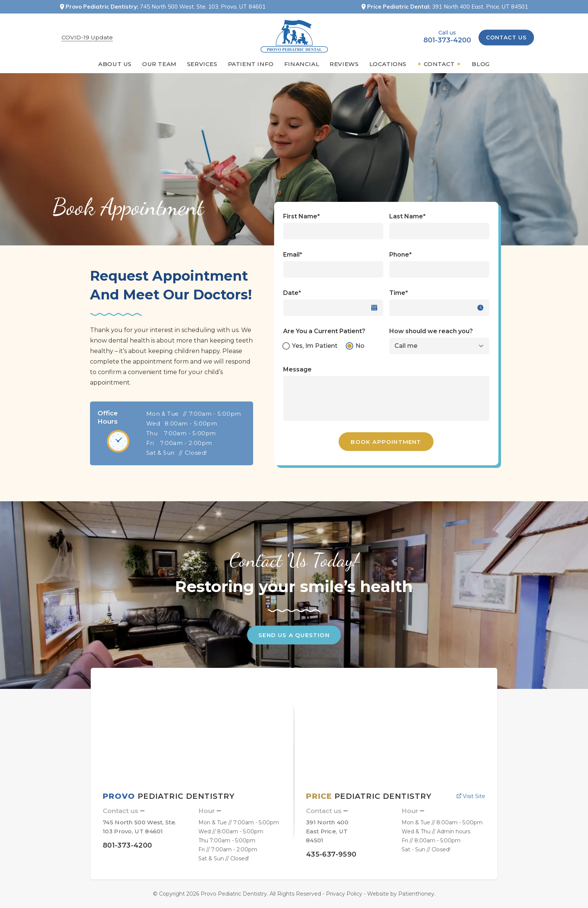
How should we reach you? (431, 331)
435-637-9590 (331, 854)
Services (202, 64)
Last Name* (407, 216)
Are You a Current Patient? (324, 331)
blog (481, 64)
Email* (293, 255)
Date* (292, 293)
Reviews (344, 64)
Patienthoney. (417, 894)
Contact (439, 64)
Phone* (400, 255)
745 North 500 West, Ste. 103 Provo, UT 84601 (139, 827)
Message (297, 369)
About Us (115, 64)
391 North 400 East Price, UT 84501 (327, 831)
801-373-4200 (447, 40)
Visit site (471, 796)
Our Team (159, 64)
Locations (388, 64)
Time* (399, 293)
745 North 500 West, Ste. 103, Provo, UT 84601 (203, 7)
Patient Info (251, 64)
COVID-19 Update (87, 37)
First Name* (301, 216)
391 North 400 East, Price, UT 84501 (480, 7)
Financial (302, 64)
